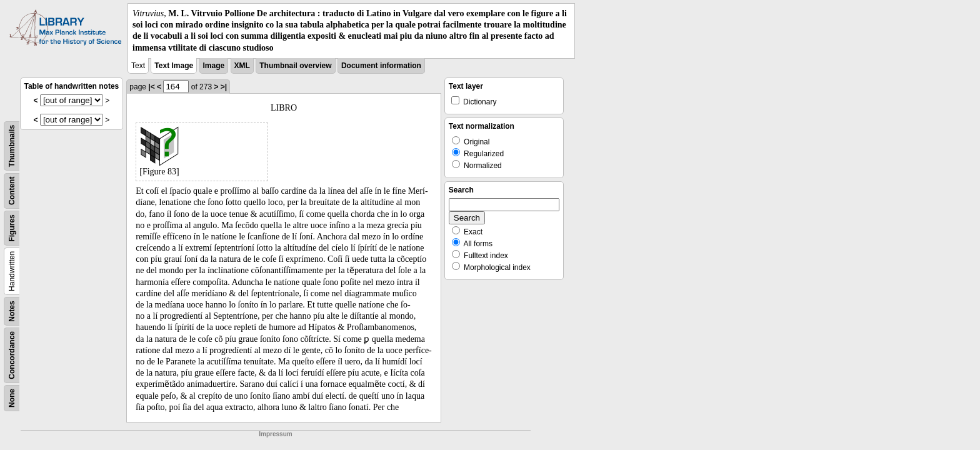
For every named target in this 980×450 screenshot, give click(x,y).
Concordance (12, 355)
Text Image (174, 66)
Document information (381, 66)
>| (224, 87)
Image (214, 66)
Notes (12, 311)
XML (242, 66)
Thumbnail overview (295, 66)
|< (151, 87)
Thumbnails (12, 146)
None (12, 398)
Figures (12, 228)
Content (12, 190)
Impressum (275, 434)
